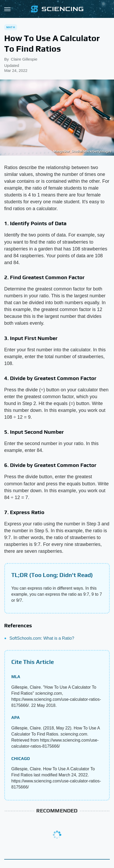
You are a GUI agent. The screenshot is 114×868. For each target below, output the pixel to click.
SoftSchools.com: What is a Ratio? (42, 638)
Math (11, 27)
